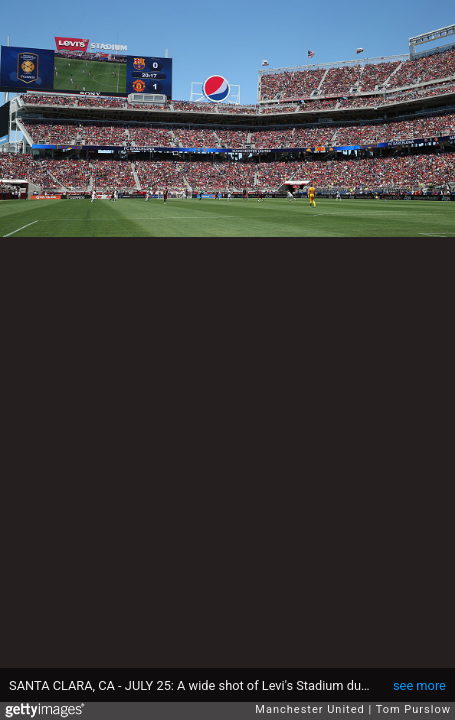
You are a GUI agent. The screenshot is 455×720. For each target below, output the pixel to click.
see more (419, 685)
